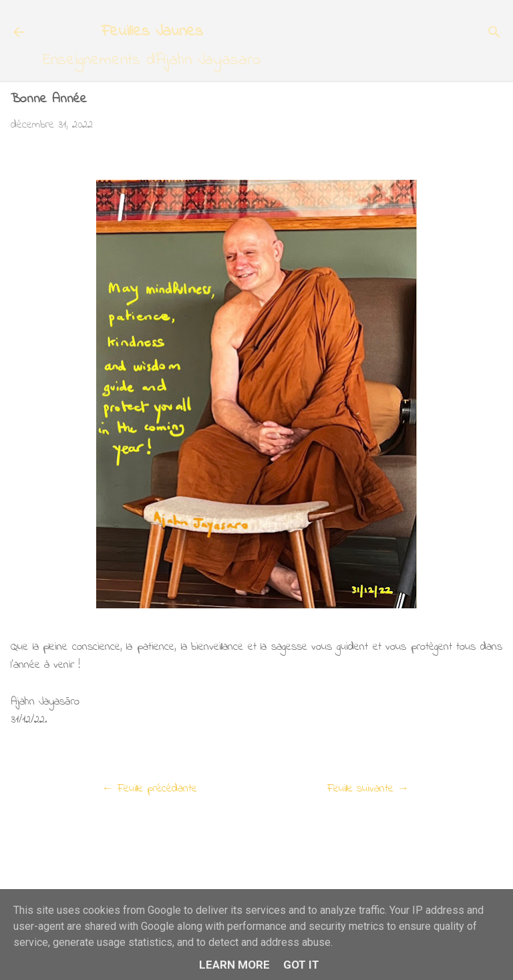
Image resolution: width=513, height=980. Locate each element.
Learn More (234, 965)
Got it (301, 965)
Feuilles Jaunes (152, 32)
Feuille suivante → (368, 788)
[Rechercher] (494, 34)
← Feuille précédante (150, 788)
